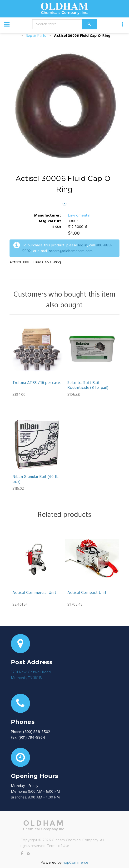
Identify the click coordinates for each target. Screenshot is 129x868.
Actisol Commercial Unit (34, 593)
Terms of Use (58, 846)
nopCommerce (76, 863)
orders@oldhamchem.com (71, 251)
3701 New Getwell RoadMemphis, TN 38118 (31, 675)
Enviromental (79, 216)
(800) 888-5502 (37, 732)
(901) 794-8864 (32, 738)
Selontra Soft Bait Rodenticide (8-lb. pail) (88, 386)
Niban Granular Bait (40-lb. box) (36, 480)
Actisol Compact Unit (87, 593)
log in (83, 245)
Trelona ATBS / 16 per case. (37, 383)
